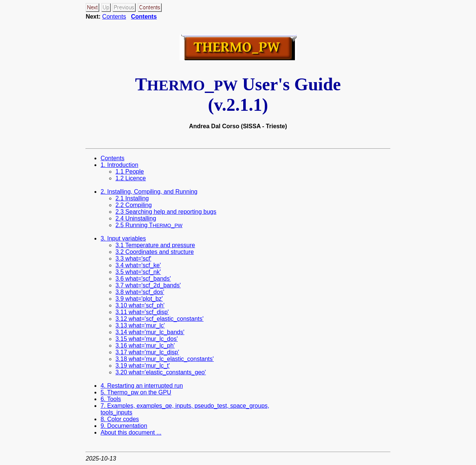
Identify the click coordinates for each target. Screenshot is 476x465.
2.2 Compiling (134, 205)
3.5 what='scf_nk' (138, 272)
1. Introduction (119, 165)
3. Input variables (123, 238)
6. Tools (111, 399)
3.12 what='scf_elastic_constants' (159, 319)
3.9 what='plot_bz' (139, 299)
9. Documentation (124, 426)
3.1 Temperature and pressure (155, 245)
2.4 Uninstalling (136, 218)
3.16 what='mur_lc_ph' (145, 345)
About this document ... (131, 432)
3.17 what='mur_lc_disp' (147, 352)
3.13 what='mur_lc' (140, 325)
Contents (114, 17)
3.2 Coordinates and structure (155, 252)
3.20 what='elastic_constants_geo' (160, 372)
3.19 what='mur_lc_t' (142, 366)
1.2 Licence (131, 178)
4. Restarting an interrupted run (141, 386)
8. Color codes (120, 419)
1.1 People (130, 172)
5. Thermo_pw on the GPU (136, 392)
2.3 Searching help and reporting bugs (166, 212)
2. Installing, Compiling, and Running (149, 192)
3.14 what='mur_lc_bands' (150, 332)
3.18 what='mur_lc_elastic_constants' (164, 359)
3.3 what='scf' (133, 259)
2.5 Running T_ (149, 225)
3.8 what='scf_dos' (140, 292)
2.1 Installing (132, 198)
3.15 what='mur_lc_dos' (147, 339)
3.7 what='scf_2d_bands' (148, 285)
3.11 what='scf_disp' (142, 312)
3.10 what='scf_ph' (140, 305)
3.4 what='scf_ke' (138, 265)
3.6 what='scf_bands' (143, 279)
